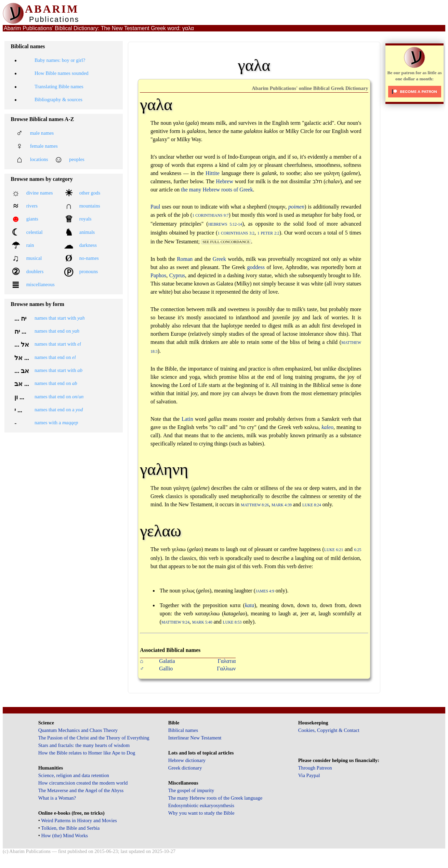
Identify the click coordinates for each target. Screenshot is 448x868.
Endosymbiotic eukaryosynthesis (201, 805)
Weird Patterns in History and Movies (79, 820)
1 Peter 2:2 (268, 233)
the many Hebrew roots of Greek (217, 190)
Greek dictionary (185, 768)
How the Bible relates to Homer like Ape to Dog (87, 753)
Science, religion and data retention (74, 775)
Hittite (213, 173)
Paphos (158, 275)
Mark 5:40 (202, 622)
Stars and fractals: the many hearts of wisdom (84, 745)
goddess (256, 267)
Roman (185, 259)
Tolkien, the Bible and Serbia (70, 828)
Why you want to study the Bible (201, 813)
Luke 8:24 (312, 505)
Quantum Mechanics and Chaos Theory (78, 730)
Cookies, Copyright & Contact (329, 730)
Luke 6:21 (334, 550)
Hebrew (225, 181)
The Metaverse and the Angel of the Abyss (81, 790)
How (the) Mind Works (64, 836)
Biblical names (183, 730)
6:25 (358, 550)
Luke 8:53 (232, 622)
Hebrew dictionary (187, 760)
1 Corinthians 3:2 (236, 233)
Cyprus (177, 275)
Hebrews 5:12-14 (225, 224)
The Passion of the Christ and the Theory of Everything (94, 738)
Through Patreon (315, 768)
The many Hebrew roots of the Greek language (215, 798)
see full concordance (226, 242)
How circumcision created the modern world (83, 783)
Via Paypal (309, 775)
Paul (155, 207)
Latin (187, 419)
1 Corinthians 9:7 (210, 216)
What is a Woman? (57, 798)
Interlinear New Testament (195, 738)
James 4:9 (265, 591)
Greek (219, 259)
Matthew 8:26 (255, 505)
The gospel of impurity (191, 790)
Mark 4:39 (282, 505)
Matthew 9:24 (175, 622)
